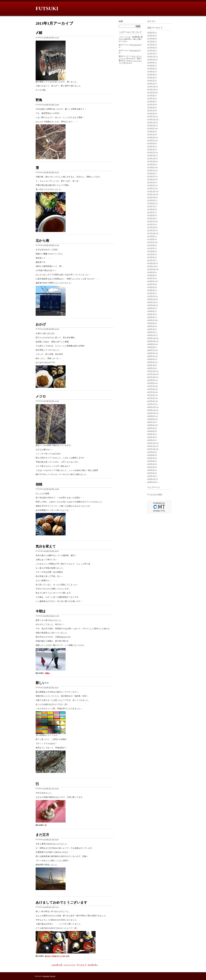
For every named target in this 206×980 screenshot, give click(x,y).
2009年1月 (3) (152, 332)
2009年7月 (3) (152, 314)
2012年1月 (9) (152, 224)
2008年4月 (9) (152, 359)
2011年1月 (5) (152, 260)
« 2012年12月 (57, 965)
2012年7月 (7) (152, 206)
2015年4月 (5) (152, 107)
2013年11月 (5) (152, 158)
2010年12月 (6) (152, 263)
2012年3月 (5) (152, 218)
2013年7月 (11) (152, 170)
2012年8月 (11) (152, 203)
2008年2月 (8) (152, 365)
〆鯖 (39, 33)
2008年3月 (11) (152, 362)
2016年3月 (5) (152, 77)
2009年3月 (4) (152, 326)
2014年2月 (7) (152, 149)
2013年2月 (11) (152, 185)
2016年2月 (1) (152, 80)
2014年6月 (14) (152, 137)
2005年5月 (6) (152, 464)
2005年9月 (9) (152, 452)
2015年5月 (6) (152, 104)
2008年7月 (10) (152, 350)
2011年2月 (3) (152, 257)
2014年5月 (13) (152, 140)
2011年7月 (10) (152, 242)
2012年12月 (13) (153, 191)
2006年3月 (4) (152, 434)
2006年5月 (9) (152, 428)
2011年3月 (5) (152, 254)
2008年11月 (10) (153, 338)
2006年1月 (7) (152, 440)
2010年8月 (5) (152, 275)
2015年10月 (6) (152, 92)
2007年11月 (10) (153, 374)
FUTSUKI (47, 8)
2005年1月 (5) (152, 476)
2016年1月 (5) (152, 83)
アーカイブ (82, 965)
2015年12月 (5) (152, 86)
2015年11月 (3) (152, 89)
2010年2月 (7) (152, 293)
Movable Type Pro (49, 976)
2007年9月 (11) (152, 380)
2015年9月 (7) (152, 95)
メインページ (69, 965)
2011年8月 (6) (152, 239)
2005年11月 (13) (153, 446)
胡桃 (39, 484)
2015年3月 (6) (152, 110)
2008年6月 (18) (152, 353)
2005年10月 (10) (153, 449)
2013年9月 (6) (152, 164)
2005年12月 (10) (153, 443)
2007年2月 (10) (152, 401)
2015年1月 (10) (152, 116)
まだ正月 (42, 835)
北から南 (42, 241)
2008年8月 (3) (152, 347)
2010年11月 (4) (152, 266)
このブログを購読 (156, 494)
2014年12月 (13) (153, 119)
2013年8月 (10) (152, 167)
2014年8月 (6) (152, 131)
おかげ (41, 324)
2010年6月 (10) (152, 281)
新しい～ (42, 683)
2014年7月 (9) (152, 134)
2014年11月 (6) (152, 122)
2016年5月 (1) (152, 71)
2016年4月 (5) (152, 74)
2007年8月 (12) (152, 383)
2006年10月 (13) (153, 413)
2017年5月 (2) (152, 44)
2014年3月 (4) (152, 146)
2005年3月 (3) (152, 470)
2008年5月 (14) (152, 356)
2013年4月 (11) (152, 179)
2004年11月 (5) (152, 482)
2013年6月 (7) (152, 173)
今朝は (41, 611)
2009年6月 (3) (152, 317)
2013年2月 (136, 50)
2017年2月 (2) (152, 50)
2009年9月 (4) (152, 308)
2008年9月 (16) (152, 344)
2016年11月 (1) (152, 56)
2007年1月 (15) (152, 404)
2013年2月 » (93, 965)
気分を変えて (46, 546)
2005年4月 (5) (152, 467)
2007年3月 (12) (152, 398)
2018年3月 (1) (152, 32)
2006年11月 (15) (153, 410)
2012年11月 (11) (153, 194)
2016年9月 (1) (152, 62)
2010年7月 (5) (152, 278)
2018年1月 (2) (152, 35)
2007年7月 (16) (152, 386)
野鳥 (39, 100)
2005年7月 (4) (152, 458)
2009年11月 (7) (152, 302)
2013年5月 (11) (152, 176)
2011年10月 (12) (153, 233)
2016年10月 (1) (152, 59)
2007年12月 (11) (153, 371)
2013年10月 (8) (152, 161)
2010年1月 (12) (152, 296)
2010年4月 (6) (152, 287)
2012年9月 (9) (152, 200)
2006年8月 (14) (152, 419)
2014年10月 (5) (152, 125)
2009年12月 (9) (152, 299)
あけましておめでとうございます (61, 902)
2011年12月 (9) (152, 227)
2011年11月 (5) (152, 230)
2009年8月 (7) (152, 311)
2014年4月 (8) (152, 143)
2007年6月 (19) (152, 389)
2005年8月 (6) (152, 455)
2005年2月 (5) (152, 473)
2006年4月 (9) (152, 431)
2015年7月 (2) (152, 98)
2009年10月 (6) (152, 305)
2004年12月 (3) (152, 479)
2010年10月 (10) (153, 269)
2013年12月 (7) (152, 155)
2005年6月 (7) (152, 461)
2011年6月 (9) (152, 245)
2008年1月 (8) (152, 368)
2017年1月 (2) (152, 53)
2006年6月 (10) (152, 425)
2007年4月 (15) (152, 395)
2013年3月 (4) (152, 182)
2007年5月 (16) (152, 392)
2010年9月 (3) (152, 272)
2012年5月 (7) (152, 212)
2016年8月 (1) (152, 65)
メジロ (41, 396)
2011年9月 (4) (152, 236)
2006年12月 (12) (153, 407)
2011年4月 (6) (152, 251)
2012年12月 (136, 45)
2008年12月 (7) (152, 335)
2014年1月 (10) (152, 152)
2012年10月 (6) (152, 197)
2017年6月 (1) (152, 41)
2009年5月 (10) (152, 320)
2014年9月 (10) (152, 128)
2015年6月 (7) (152, 101)
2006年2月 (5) (152, 437)
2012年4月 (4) (152, 215)
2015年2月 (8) (152, 113)
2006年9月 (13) (152, 416)
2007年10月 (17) (153, 377)
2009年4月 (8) (152, 323)
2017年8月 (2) (152, 38)
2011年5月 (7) (152, 248)
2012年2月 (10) (152, 221)
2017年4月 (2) (152, 47)
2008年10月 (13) (153, 341)
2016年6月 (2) (152, 68)
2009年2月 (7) (152, 329)
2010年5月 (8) (152, 284)
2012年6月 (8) (152, 209)
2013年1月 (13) (152, 188)
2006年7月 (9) (152, 422)
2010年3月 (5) (152, 290)
